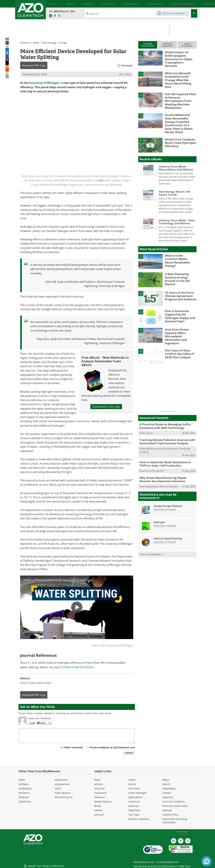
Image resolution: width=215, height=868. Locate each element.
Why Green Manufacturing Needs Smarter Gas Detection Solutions (166, 462)
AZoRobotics (25, 788)
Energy (63, 43)
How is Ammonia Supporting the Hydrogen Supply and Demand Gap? (178, 303)
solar (101, 180)
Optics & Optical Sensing (168, 520)
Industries (134, 802)
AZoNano (24, 784)
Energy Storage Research (168, 488)
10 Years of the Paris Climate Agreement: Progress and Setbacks (179, 283)
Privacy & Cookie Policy (175, 806)
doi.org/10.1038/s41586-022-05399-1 (72, 667)
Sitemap (167, 810)
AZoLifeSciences (64, 797)
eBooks (98, 810)
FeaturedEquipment (167, 45)
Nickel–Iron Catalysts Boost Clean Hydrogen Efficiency (179, 130)
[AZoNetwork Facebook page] (55, 16)
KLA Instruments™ (155, 453)
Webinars (100, 797)
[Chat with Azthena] (207, 861)
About (166, 780)
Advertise (168, 797)
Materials (134, 806)
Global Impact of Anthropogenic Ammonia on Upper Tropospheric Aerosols (181, 57)
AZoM (22, 780)
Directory (100, 788)
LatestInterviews (187, 45)
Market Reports (103, 802)
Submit (129, 753)
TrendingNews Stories (148, 45)
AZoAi (58, 788)
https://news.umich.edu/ (36, 683)
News (36, 43)
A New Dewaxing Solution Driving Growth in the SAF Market (180, 264)
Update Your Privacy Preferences (44, 864)
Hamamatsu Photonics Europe (162, 468)
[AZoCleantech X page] (188, 841)
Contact (167, 793)
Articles (99, 784)
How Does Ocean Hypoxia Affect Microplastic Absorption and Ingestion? (180, 321)
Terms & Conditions (174, 802)
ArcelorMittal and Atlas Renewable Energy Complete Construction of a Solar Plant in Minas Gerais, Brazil (180, 114)
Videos (132, 780)
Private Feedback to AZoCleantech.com (112, 747)
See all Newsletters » (152, 536)
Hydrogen (159, 504)
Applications (135, 797)
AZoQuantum (62, 784)
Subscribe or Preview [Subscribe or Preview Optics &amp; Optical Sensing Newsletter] (165, 524)
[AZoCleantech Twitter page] (59, 16)
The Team (134, 815)
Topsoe (149, 417)
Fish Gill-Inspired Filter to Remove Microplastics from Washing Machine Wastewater (180, 94)
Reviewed (127, 65)
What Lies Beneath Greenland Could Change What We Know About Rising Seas (181, 75)
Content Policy (170, 815)
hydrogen (117, 205)
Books (98, 806)
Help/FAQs (134, 810)
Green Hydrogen (138, 793)
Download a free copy (106, 406)
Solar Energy (49, 43)
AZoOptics (24, 793)
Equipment (101, 793)
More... (193, 4)
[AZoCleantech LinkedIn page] (51, 16)
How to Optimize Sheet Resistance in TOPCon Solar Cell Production (163, 447)
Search (166, 784)
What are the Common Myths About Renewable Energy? (180, 246)
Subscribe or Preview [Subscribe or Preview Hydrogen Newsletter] (165, 507)
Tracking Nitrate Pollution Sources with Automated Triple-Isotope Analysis (165, 425)
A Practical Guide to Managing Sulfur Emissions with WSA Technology (163, 411)
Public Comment (73, 747)
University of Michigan (44, 83)
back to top (183, 832)
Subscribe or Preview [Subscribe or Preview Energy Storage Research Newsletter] (165, 491)
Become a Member (139, 819)
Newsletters (169, 788)
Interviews (134, 788)
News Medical (63, 793)
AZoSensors (61, 780)
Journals (99, 815)
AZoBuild (24, 797)
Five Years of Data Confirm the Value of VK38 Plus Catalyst (178, 338)
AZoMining (25, 802)
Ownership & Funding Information (175, 821)
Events (132, 784)
